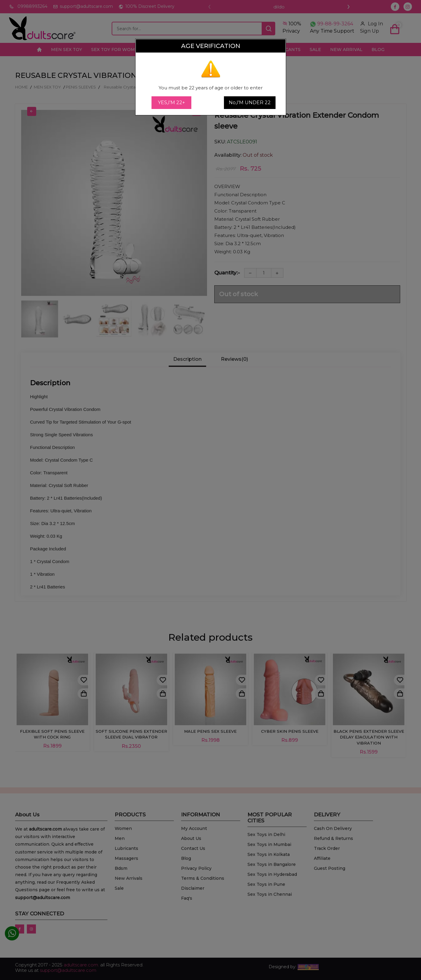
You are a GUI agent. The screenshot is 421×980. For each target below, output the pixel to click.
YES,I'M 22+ (171, 102)
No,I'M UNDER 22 (250, 102)
